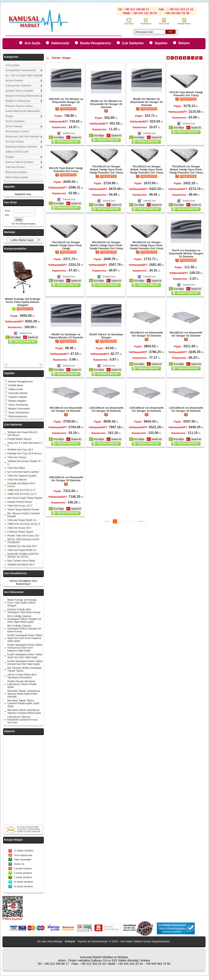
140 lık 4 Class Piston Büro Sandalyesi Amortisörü (22, 676)
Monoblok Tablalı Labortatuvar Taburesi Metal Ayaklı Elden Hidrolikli (24, 694)
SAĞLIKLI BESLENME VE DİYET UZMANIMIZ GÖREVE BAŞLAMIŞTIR (29, 833)
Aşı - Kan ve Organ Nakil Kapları (23, 75)
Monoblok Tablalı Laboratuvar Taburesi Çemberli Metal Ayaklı (24, 712)
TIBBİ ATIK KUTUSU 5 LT (21, 490)
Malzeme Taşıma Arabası (19, 106)
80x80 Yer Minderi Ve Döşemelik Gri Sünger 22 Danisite (147, 102)
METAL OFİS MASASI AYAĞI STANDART (23, 541)
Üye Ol (15, 224)
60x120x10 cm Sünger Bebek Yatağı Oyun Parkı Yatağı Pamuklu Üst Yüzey (106, 245)
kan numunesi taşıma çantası (23, 472)
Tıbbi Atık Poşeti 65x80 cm (22, 550)
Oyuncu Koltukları (15, 121)
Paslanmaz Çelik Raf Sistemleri (22, 137)
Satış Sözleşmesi (17, 412)
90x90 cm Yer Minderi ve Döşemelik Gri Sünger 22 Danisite (106, 104)
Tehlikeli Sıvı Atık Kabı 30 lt (22, 546)
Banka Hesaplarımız (96, 43)
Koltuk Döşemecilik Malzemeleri (23, 111)
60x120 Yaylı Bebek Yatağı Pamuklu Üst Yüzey (66, 170)
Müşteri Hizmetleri (17, 409)
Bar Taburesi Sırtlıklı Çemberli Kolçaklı (24, 515)
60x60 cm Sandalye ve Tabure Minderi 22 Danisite (66, 336)
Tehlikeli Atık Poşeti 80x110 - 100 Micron (23, 434)
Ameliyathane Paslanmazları (21, 70)
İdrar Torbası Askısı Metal (21, 561)
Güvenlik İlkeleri (16, 393)
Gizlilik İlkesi (14, 385)
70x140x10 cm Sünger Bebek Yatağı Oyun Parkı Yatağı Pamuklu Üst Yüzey (106, 169)
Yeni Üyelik (164, 24)
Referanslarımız (16, 416)
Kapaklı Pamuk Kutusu (20, 502)
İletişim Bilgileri (15, 401)
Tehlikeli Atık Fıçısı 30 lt (20, 450)
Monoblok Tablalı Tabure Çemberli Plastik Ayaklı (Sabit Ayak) (23, 703)
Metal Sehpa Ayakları (17, 177)
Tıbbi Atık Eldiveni (17, 480)
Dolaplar (10, 157)
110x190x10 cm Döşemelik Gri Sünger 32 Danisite (186, 409)
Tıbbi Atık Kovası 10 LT (20, 506)
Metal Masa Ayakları (16, 172)
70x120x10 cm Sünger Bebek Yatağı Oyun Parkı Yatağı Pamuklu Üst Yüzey (186, 169)
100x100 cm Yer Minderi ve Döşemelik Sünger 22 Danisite (66, 102)
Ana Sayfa (129, 24)
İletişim (184, 43)
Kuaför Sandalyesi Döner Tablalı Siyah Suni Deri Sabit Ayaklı (25, 656)
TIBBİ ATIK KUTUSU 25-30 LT (24, 524)
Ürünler (56, 58)
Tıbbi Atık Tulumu (17, 457)
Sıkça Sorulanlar (16, 405)
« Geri (107, 521)
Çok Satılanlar (133, 43)
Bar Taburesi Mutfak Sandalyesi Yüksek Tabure (25, 669)
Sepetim (161, 43)
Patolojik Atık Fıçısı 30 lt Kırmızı (25, 454)
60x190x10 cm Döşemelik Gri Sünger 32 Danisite (66, 409)
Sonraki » (141, 521)
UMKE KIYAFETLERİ (17, 152)
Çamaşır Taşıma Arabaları (19, 91)
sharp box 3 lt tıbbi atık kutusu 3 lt (25, 444)
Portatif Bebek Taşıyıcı (19, 439)
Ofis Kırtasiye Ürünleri (17, 131)
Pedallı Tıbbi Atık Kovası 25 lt (23, 536)
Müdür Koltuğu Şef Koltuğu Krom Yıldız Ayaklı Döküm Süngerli (23, 302)
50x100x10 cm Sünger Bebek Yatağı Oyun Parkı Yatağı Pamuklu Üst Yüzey (147, 245)
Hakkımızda (146, 24)
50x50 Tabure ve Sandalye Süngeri (106, 336)
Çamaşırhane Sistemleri (18, 86)
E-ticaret (70, 941)
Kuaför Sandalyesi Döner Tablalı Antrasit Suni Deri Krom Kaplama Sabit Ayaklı (25, 648)
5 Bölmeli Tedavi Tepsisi (20, 532)
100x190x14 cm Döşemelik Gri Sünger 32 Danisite (66, 479)
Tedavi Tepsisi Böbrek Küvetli (23, 510)
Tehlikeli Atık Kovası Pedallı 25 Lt (24, 463)
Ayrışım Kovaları (14, 81)
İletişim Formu (184, 24)
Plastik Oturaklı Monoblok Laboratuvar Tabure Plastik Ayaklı (22, 684)
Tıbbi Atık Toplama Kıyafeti (22, 476)
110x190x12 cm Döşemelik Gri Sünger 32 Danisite (146, 409)
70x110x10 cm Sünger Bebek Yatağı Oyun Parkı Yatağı (66, 245)
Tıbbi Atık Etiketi (16, 468)
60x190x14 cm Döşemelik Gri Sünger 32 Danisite (147, 334)
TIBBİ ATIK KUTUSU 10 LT (22, 494)
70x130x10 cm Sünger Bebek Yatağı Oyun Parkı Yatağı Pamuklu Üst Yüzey (147, 169)
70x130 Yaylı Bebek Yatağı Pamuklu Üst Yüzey (186, 94)
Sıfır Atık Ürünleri (15, 142)
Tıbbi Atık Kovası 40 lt (19, 528)
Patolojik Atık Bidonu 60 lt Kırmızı (21, 485)
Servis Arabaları (14, 126)
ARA (171, 32)
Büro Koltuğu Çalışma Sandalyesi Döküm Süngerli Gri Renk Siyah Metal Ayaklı (24, 619)
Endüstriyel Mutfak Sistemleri (21, 147)
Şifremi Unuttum (28, 224)
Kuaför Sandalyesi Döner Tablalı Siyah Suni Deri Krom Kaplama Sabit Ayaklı (25, 638)
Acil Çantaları (13, 65)
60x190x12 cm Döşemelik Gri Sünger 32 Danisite (186, 334)
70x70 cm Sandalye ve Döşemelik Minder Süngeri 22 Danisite (186, 253)
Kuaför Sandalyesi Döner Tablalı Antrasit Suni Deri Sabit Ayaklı (25, 663)
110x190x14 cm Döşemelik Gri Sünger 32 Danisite (106, 409)
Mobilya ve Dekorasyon (18, 101)
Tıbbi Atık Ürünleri (15, 167)
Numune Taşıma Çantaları (19, 162)
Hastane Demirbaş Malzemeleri (22, 96)
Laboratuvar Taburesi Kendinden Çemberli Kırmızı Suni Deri (23, 720)
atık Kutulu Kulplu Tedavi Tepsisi (25, 498)
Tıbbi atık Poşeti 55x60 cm (22, 520)
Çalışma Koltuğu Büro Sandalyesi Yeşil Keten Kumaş (24, 611)
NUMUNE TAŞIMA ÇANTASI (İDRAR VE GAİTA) (23, 555)
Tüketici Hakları (16, 397)
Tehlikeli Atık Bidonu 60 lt (21, 565)
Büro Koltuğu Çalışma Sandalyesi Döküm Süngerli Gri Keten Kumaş (24, 629)
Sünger (9, 116)
